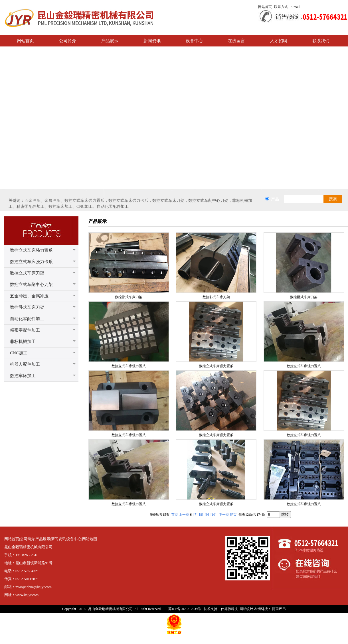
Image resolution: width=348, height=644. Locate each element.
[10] (213, 515)
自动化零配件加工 (27, 319)
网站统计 (246, 609)
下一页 (224, 515)
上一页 (184, 515)
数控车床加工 (23, 376)
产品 (275, 199)
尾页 (233, 515)
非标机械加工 (23, 342)
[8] (201, 515)
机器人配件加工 (25, 364)
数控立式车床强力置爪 (31, 250)
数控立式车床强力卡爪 (31, 262)
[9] (207, 515)
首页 (175, 515)
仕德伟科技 (229, 609)
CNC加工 (19, 353)
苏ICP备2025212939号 (185, 609)
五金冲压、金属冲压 (29, 296)
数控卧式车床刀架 (27, 307)
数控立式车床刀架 (27, 273)
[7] (195, 515)
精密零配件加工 (25, 330)
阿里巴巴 (279, 609)
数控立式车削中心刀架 (31, 285)
